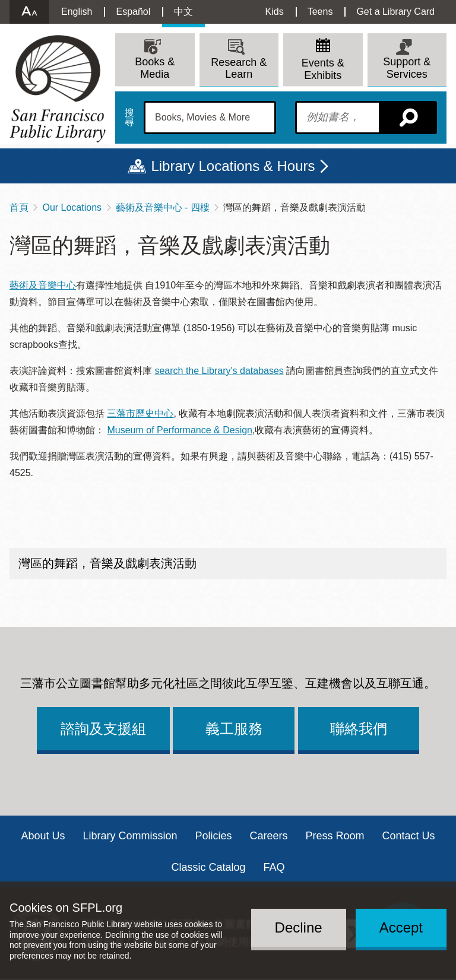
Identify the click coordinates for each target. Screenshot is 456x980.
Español (133, 12)
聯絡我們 (359, 729)
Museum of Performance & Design (180, 430)
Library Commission (130, 836)
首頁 (19, 207)
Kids (275, 12)
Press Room (335, 836)
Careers (269, 836)
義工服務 (234, 729)
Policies (213, 836)
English (77, 12)
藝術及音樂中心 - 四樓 (163, 207)
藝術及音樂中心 (43, 285)
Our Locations (72, 207)
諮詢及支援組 (103, 729)
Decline (299, 927)
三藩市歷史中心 (140, 413)
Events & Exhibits (323, 69)
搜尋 (129, 118)
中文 (183, 12)
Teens (320, 12)
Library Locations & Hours (233, 166)
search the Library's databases (219, 371)
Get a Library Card (395, 12)
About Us (43, 836)
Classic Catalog (208, 867)
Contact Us (409, 836)
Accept (401, 927)
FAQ (274, 867)
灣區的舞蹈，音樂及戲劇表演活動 (107, 563)
